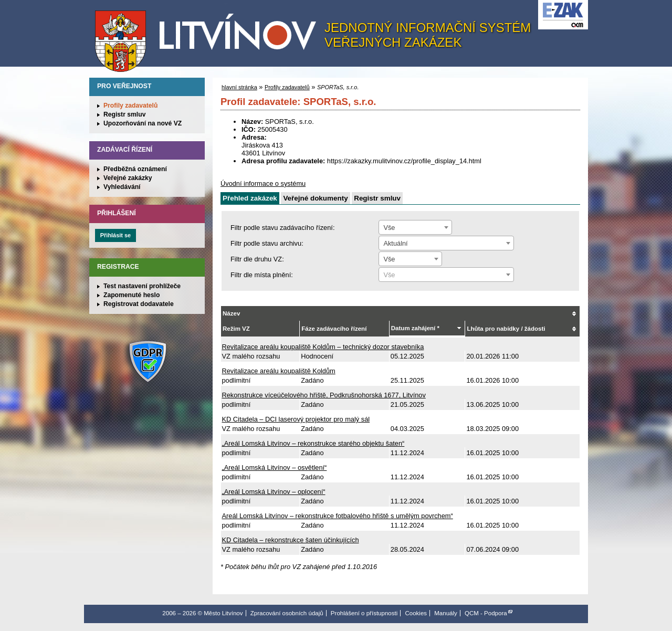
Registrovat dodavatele (139, 304)
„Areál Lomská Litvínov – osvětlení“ (275, 467)
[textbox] (446, 275)
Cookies (416, 613)
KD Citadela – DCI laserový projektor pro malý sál (296, 419)
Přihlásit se (115, 235)
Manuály (446, 613)
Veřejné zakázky (128, 178)
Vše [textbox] (389, 228)
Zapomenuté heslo (132, 295)
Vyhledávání (122, 187)
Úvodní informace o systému (263, 183)
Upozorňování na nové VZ (143, 123)
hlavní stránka (239, 87)
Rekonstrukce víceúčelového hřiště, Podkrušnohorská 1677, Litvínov (324, 395)
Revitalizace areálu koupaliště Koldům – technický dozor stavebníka (323, 347)
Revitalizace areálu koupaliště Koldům (279, 371)
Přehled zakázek (250, 198)
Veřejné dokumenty (315, 198)
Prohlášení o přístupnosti (364, 613)
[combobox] (415, 227)
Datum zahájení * (415, 328)
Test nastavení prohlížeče (142, 286)
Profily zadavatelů (130, 106)
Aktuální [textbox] (395, 243)
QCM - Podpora (486, 613)
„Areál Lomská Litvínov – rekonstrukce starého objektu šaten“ (313, 443)
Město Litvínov (209, 36)
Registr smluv (124, 114)
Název (231, 313)
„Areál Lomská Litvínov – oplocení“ (274, 492)
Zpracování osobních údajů (287, 613)
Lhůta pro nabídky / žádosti (506, 329)
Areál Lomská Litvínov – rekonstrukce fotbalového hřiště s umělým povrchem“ (338, 516)
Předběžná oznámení (135, 169)
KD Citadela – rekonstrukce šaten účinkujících (291, 540)
